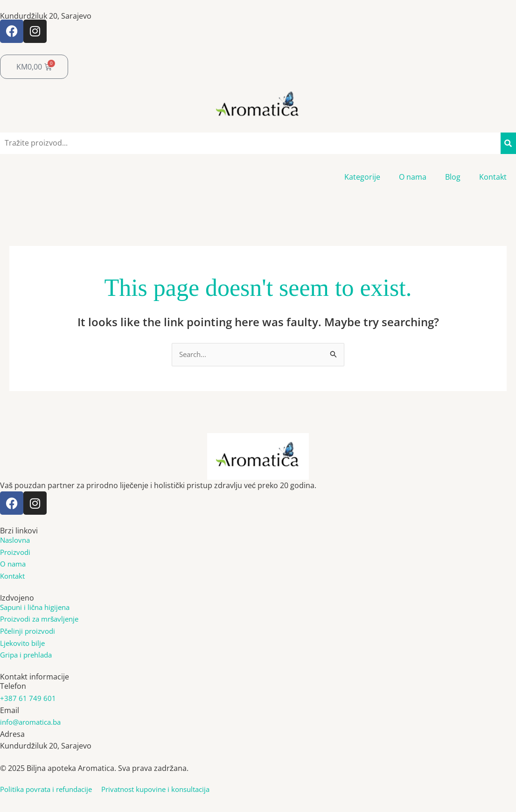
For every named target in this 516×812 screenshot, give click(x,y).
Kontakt (493, 177)
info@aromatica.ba (33, 723)
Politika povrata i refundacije (55, 790)
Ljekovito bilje (24, 644)
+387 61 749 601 (28, 699)
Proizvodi (17, 553)
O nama (413, 177)
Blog (453, 177)
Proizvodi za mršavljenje (43, 620)
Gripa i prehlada (28, 656)
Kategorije (362, 177)
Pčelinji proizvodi (30, 632)
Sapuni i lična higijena (38, 608)
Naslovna (16, 541)
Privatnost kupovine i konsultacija (169, 790)
